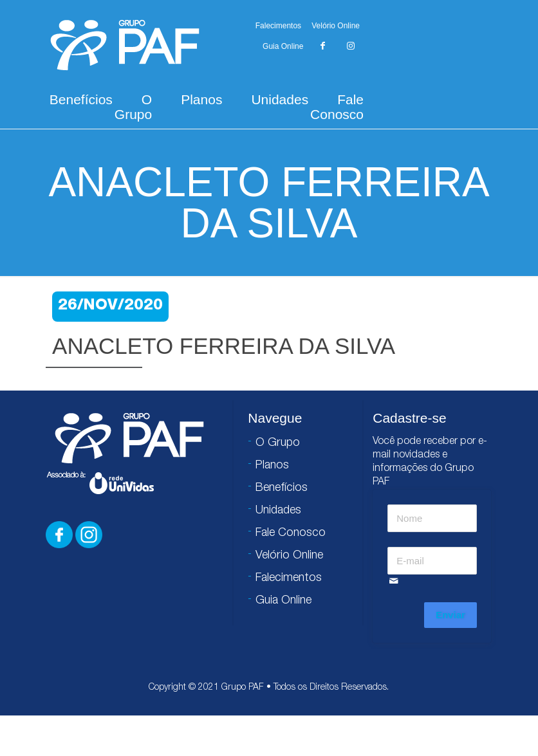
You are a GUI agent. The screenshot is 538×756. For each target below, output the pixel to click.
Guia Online (283, 46)
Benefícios (81, 99)
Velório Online (336, 26)
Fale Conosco (337, 107)
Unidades (280, 99)
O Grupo (133, 107)
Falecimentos (278, 26)
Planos (201, 99)
